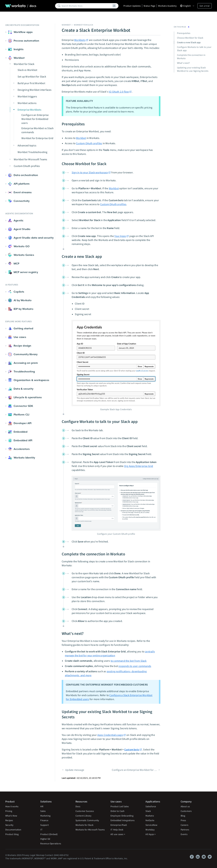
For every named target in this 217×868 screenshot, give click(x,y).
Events (184, 834)
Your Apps (122, 236)
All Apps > (151, 834)
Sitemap (40, 855)
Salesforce (151, 806)
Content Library (84, 816)
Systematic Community (87, 820)
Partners (185, 830)
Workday (150, 830)
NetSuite (150, 820)
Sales (43, 811)
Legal (33, 855)
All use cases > (118, 834)
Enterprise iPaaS (119, 825)
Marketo (150, 816)
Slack (148, 811)
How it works (12, 806)
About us (185, 806)
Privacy (26, 855)
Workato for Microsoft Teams (90, 830)
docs (33, 6)
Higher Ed (45, 839)
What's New (11, 816)
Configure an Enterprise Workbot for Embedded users (134, 770)
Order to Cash (118, 811)
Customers (186, 811)
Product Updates (132, 6)
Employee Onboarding (122, 816)
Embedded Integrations (123, 820)
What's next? (183, 63)
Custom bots (133, 749)
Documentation (13, 830)
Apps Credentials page (112, 735)
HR (42, 806)
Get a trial (205, 6)
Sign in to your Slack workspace (91, 172)
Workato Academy (167, 6)
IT (41, 830)
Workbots (81, 40)
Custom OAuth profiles (89, 143)
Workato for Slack (84, 825)
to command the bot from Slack (129, 661)
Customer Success (85, 811)
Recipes (9, 820)
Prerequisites (184, 33)
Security (9, 825)
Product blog (12, 834)
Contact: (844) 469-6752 (57, 855)
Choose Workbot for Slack (190, 38)
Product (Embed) (49, 834)
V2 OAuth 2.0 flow (120, 92)
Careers (184, 825)
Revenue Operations (51, 843)
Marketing (45, 816)
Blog (183, 816)
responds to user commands (135, 666)
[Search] (86, 6)
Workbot (66, 25)
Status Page (149, 6)
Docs (78, 806)
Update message (75, 770)
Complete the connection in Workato (191, 57)
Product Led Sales (120, 806)
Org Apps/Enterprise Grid (139, 466)
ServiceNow (151, 825)
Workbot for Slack (83, 25)
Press (183, 820)
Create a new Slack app (189, 42)
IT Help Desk (117, 830)
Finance (44, 820)
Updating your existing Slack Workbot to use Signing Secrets (193, 69)
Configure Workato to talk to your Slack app (194, 49)
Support (44, 825)
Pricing (9, 811)
